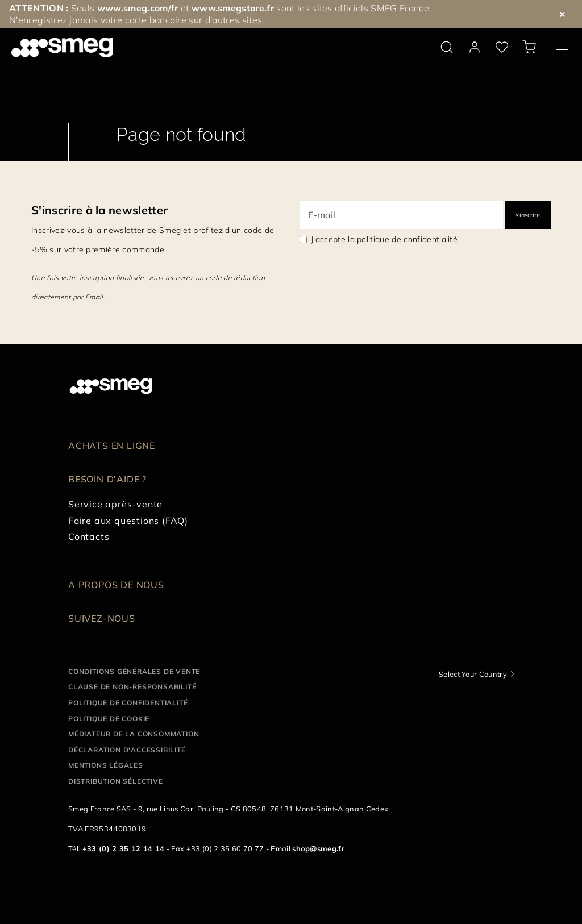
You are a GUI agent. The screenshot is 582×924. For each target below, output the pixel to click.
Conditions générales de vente (134, 671)
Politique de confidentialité (128, 703)
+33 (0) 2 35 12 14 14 (124, 848)
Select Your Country (473, 674)
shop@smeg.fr (318, 848)
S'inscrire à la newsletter (99, 210)
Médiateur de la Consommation (134, 734)
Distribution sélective (116, 781)
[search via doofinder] (447, 47)
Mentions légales (106, 765)
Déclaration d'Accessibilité (127, 750)
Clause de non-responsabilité (132, 687)
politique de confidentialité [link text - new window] (407, 239)
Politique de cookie (109, 719)
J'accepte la (384, 239)
